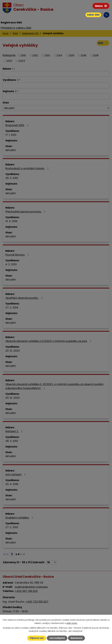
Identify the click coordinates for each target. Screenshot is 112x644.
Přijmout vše (37, 638)
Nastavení (76, 638)
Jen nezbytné (57, 638)
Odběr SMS (93, 15)
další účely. (72, 623)
